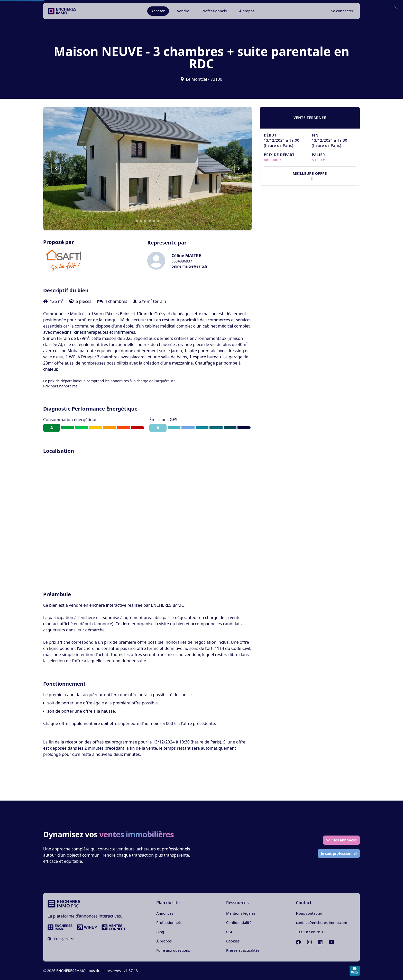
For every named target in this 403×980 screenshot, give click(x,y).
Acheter (158, 11)
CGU (230, 932)
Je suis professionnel (339, 853)
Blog (160, 932)
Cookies (233, 941)
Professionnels (214, 11)
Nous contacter (309, 913)
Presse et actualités (243, 950)
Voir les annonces (341, 840)
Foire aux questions (173, 950)
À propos (247, 11)
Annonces (165, 913)
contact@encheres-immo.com (321, 923)
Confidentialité (239, 923)
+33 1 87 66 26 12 (310, 932)
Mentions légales (241, 913)
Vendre (183, 11)
